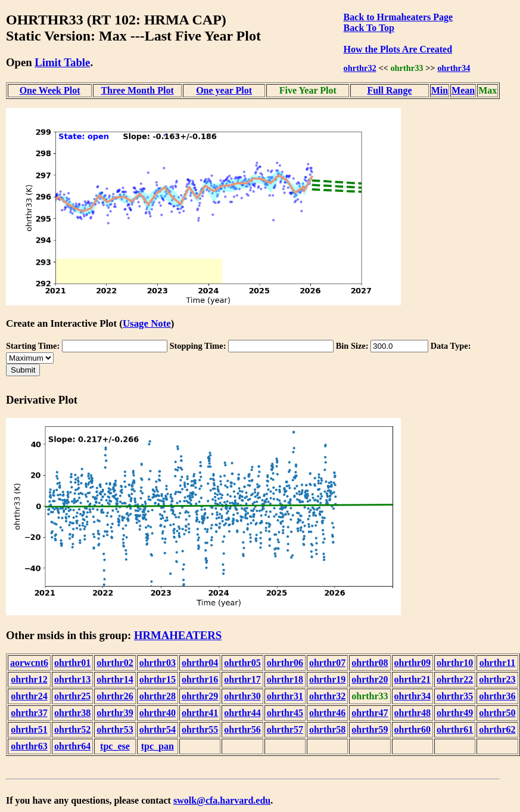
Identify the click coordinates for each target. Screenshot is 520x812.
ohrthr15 (158, 679)
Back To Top (369, 28)
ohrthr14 (115, 679)
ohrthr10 (455, 663)
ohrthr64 (72, 746)
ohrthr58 (327, 729)
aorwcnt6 (29, 663)
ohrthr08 (370, 663)
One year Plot (224, 90)
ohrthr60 (412, 729)
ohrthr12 (29, 679)
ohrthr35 (455, 696)
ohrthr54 (158, 729)
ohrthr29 (200, 696)
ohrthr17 (242, 679)
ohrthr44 (242, 713)
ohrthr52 (72, 729)
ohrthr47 (370, 713)
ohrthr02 (115, 663)
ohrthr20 (370, 679)
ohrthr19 (327, 679)
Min (440, 90)
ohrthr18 (285, 679)
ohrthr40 (158, 713)
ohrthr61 (455, 729)
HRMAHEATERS (178, 635)
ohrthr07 (327, 663)
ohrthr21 (412, 679)
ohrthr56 (242, 729)
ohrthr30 (242, 696)
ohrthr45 (285, 713)
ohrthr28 (158, 696)
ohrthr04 (200, 663)
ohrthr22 (455, 679)
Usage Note (147, 323)
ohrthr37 (29, 713)
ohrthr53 (115, 729)
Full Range (389, 90)
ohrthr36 (497, 696)
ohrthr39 (115, 713)
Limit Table (62, 62)
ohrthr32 (360, 68)
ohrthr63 (29, 746)
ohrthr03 (158, 663)
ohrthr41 (200, 713)
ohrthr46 (327, 713)
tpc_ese (115, 746)
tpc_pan (158, 746)
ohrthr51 (29, 729)
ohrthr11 (497, 663)
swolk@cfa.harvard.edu (222, 800)
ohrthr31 (285, 696)
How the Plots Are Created (398, 49)
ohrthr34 (454, 68)
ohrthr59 (370, 729)
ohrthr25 (72, 696)
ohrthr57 (285, 729)
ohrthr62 (497, 729)
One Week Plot (50, 90)
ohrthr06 (285, 663)
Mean (463, 90)
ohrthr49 (455, 713)
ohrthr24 (29, 696)
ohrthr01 (72, 663)
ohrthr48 (412, 713)
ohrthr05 (242, 663)
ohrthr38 (72, 713)
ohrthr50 (497, 713)
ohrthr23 (497, 679)
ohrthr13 (72, 679)
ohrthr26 (115, 696)
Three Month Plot (137, 90)
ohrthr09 (412, 663)
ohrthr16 (200, 679)
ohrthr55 (200, 729)
